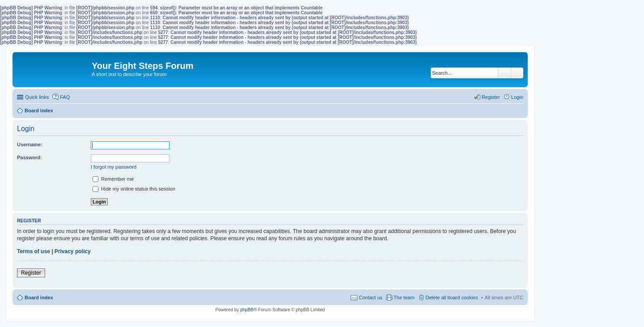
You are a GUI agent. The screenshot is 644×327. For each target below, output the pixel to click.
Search (504, 73)
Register (31, 273)
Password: (30, 157)
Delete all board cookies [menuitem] (452, 297)
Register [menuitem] (491, 97)
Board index (39, 297)
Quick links (37, 97)
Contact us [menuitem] (371, 297)
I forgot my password (114, 167)
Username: (30, 144)
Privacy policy (73, 251)
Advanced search (517, 73)
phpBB (247, 310)
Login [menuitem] (517, 97)
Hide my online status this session (134, 189)
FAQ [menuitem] (65, 97)
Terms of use (34, 251)
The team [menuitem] (404, 297)
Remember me (113, 179)
